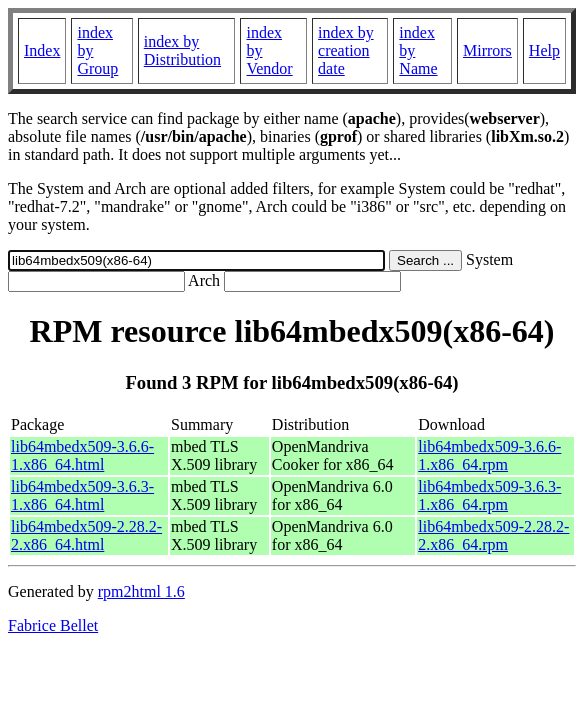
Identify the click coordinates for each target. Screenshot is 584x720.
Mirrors (487, 50)
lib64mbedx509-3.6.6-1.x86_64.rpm (489, 455)
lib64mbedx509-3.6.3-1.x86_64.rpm (489, 495)
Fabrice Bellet (53, 625)
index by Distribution (182, 50)
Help (544, 50)
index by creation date (346, 50)
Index (42, 50)
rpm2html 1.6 (141, 591)
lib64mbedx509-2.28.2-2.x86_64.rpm (493, 535)
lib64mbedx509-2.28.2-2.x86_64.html (86, 535)
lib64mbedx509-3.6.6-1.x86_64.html (82, 455)
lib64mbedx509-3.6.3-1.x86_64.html (82, 495)
